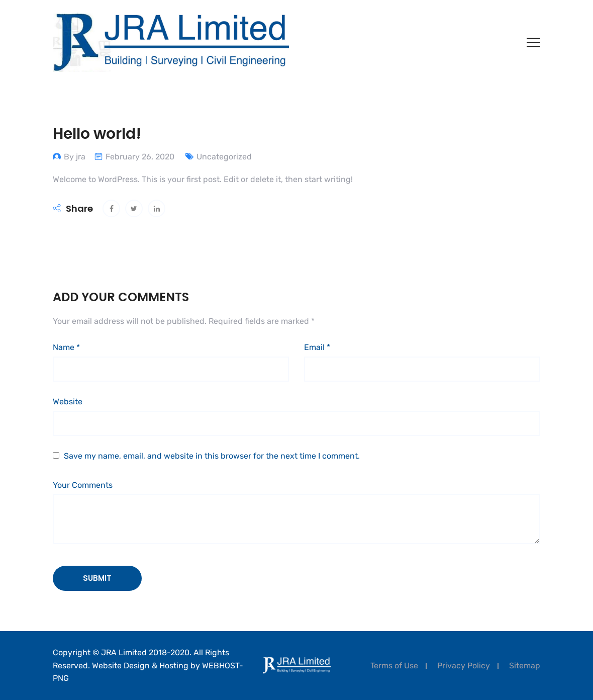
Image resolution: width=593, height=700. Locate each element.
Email (317, 347)
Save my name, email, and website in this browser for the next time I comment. (212, 456)
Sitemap (525, 666)
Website (68, 402)
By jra (75, 157)
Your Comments (83, 485)
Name (66, 347)
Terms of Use (394, 666)
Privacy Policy (464, 666)
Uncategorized (224, 157)
